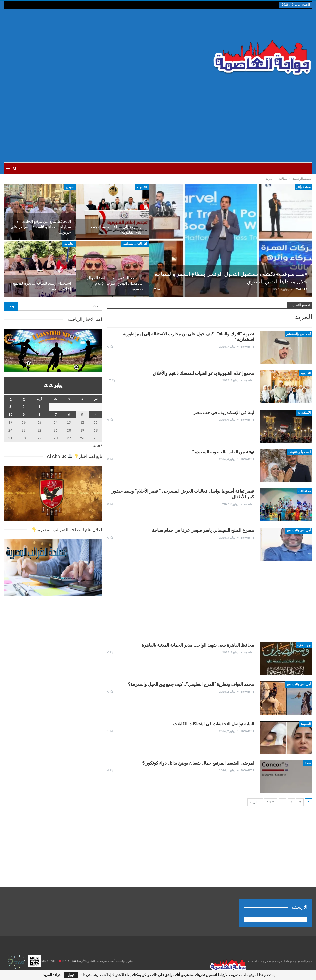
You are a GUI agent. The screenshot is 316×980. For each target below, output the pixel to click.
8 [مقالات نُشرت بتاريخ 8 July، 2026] (39, 415)
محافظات (305, 491)
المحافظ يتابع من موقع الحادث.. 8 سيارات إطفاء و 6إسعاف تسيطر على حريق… (41, 227)
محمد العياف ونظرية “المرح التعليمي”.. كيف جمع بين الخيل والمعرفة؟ (191, 684)
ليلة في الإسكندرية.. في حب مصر (224, 412)
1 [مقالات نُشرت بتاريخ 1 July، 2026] (39, 407)
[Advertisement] (106, 49)
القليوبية (142, 187)
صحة (308, 763)
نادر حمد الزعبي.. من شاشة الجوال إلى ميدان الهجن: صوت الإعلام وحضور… (115, 283)
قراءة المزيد (52, 975)
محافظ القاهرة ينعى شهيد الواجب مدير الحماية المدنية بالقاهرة (198, 645)
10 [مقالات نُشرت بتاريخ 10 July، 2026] (10, 415)
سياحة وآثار (304, 187)
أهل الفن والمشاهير (135, 244)
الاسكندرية (304, 413)
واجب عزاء (304, 645)
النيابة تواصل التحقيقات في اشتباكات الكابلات (214, 724)
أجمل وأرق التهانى (299, 452)
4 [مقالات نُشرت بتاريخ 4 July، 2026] (96, 415)
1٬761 (271, 802)
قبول (71, 975)
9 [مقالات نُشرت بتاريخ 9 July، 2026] (24, 415)
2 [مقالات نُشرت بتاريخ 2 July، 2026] (24, 407)
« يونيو (98, 445)
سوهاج (70, 187)
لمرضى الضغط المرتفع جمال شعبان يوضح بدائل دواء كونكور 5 (198, 763)
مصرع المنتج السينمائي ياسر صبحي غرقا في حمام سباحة (203, 530)
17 (111, 380)
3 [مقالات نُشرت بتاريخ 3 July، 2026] (10, 407)
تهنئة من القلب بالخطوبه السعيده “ (223, 452)
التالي (255, 802)
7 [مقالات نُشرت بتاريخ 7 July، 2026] (56, 415)
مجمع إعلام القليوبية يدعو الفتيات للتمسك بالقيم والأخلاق (203, 373)
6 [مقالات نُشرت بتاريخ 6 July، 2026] (69, 415)
